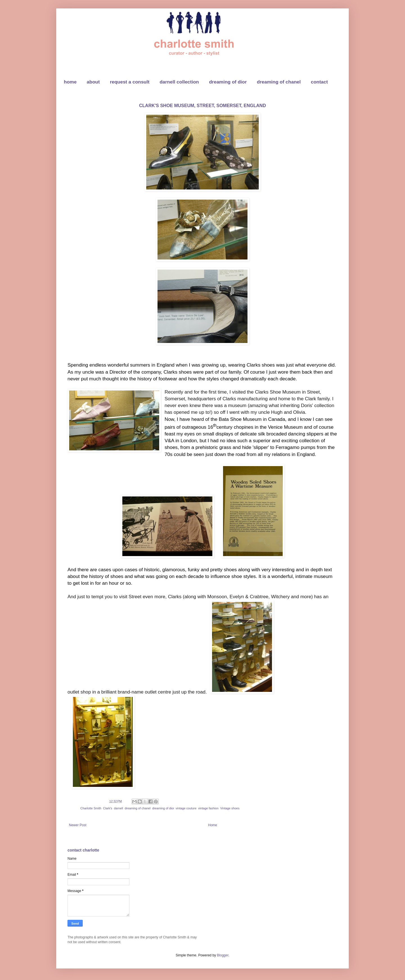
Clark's (108, 808)
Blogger (223, 955)
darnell (118, 808)
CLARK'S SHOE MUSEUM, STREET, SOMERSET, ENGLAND (203, 106)
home (70, 82)
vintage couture (186, 808)
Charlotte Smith (91, 808)
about (93, 82)
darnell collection (179, 82)
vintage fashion (208, 808)
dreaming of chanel (279, 82)
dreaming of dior (228, 82)
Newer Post (78, 825)
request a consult (130, 82)
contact (319, 82)
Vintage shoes (230, 808)
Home (213, 825)
